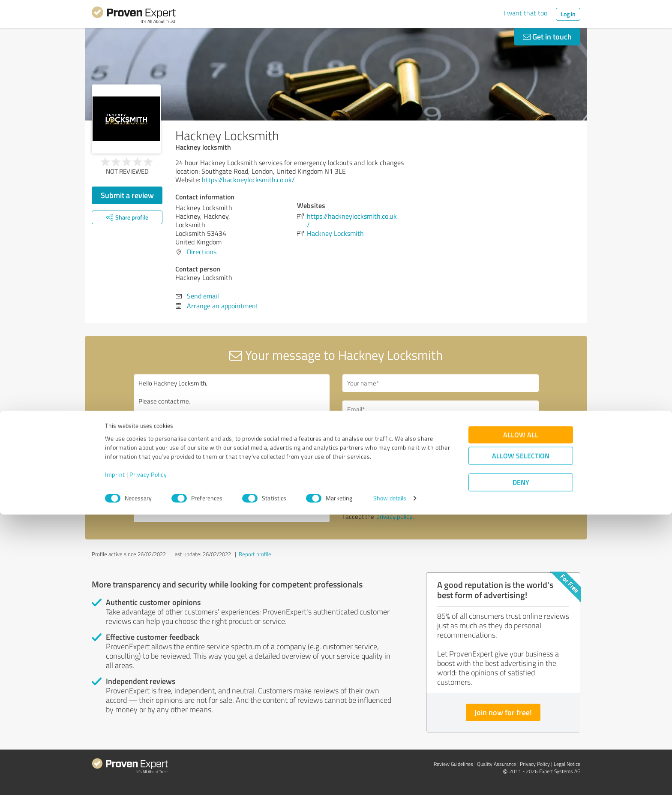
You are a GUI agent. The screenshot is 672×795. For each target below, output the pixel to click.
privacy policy (394, 516)
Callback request (379, 434)
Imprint (115, 755)
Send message (388, 494)
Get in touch (547, 36)
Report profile (255, 554)
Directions (202, 252)
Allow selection (521, 736)
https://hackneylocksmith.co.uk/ (248, 180)
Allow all (521, 715)
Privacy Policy (148, 755)
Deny (521, 763)
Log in (568, 14)
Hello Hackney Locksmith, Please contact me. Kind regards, (232, 448)
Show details (390, 779)
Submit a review (127, 195)
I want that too (525, 13)
